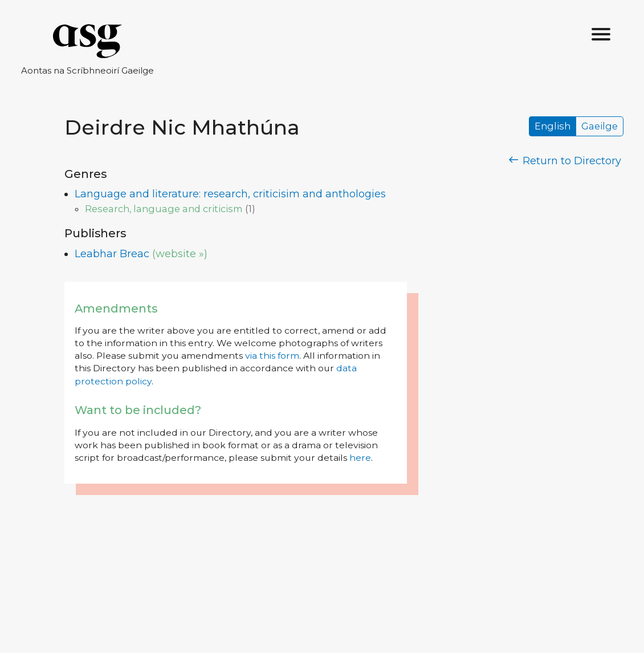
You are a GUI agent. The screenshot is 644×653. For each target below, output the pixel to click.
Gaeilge (600, 127)
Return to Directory (565, 161)
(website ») (180, 254)
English (553, 127)
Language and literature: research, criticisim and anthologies (230, 194)
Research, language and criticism (164, 209)
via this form (272, 356)
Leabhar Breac (112, 254)
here (360, 458)
